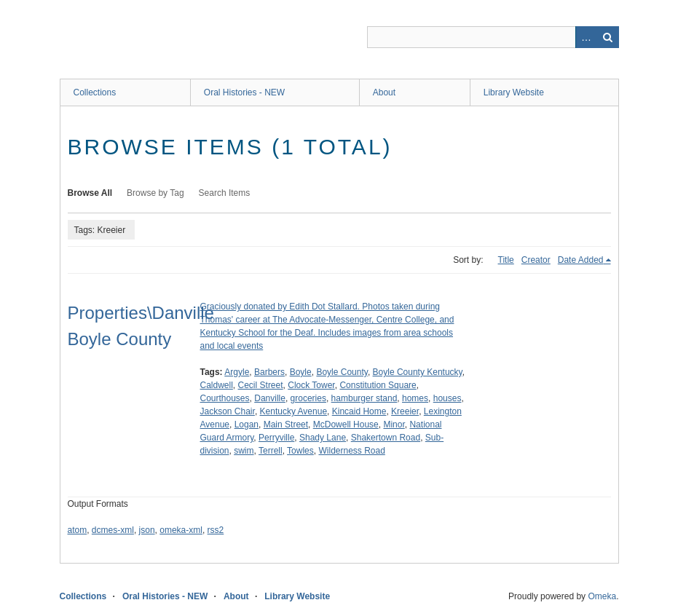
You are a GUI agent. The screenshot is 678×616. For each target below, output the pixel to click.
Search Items (225, 193)
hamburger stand (364, 398)
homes (415, 398)
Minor (394, 425)
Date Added (581, 260)
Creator (536, 260)
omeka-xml (181, 530)
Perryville (276, 438)
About (384, 92)
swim (244, 451)
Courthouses (225, 398)
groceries (308, 398)
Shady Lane (323, 438)
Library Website (514, 92)
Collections (95, 92)
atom (78, 530)
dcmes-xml (113, 530)
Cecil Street (261, 385)
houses (448, 398)
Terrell (271, 451)
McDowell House (346, 425)
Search (608, 37)
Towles (300, 451)
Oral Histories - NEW (244, 92)
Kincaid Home (359, 411)
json (147, 530)
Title (506, 260)
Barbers (269, 372)
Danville (270, 398)
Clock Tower (311, 385)
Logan (247, 425)
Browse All (90, 193)
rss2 (216, 530)
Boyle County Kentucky (418, 372)
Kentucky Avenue (294, 411)
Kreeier (405, 411)
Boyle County (342, 372)
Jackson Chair (228, 411)
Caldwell (217, 385)
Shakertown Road (386, 438)
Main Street (286, 425)
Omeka (602, 596)
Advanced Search (586, 37)
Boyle (301, 372)
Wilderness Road (351, 451)
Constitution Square (378, 385)
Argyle (237, 372)
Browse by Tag (155, 193)
